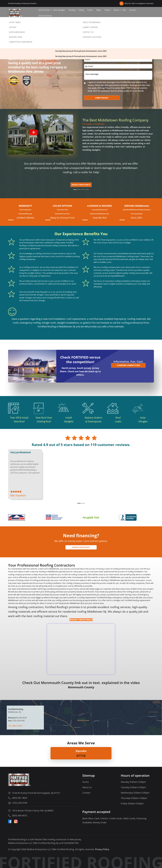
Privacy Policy (102, 849)
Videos (107, 10)
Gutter (90, 10)
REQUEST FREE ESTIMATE (81, 620)
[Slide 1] (75, 190)
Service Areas (44, 10)
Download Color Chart (62, 214)
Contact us (15, 21)
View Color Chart (62, 210)
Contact (133, 10)
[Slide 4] (87, 190)
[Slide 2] (79, 190)
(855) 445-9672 (20, 815)
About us (87, 787)
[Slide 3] (83, 190)
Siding (81, 10)
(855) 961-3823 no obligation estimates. (139, 3)
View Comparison (25, 210)
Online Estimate (45, 16)
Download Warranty (25, 214)
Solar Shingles (59, 10)
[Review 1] (79, 503)
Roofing (72, 10)
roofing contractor (120, 134)
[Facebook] (10, 821)
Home (86, 782)
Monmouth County (81, 687)
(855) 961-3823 (20, 798)
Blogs (99, 10)
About (116, 10)
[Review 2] (83, 503)
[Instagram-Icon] (16, 821)
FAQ (124, 10)
